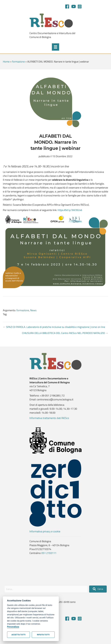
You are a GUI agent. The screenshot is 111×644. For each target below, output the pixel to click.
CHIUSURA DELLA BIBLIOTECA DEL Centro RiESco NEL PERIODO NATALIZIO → (65, 333)
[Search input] (46, 589)
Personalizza (13, 627)
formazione (18, 62)
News (33, 310)
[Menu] (55, 47)
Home (6, 62)
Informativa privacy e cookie (45, 531)
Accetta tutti (18, 635)
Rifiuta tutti (43, 635)
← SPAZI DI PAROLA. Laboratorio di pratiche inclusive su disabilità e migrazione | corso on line (54, 327)
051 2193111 (49, 553)
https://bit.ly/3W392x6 (70, 210)
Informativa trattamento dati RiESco (49, 418)
